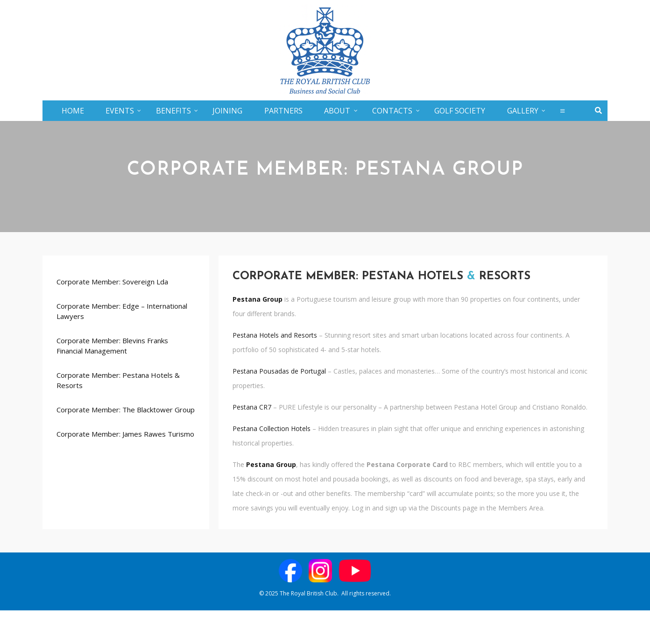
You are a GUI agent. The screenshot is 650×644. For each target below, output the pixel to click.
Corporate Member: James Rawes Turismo (125, 434)
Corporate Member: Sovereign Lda (112, 282)
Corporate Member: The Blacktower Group (126, 410)
